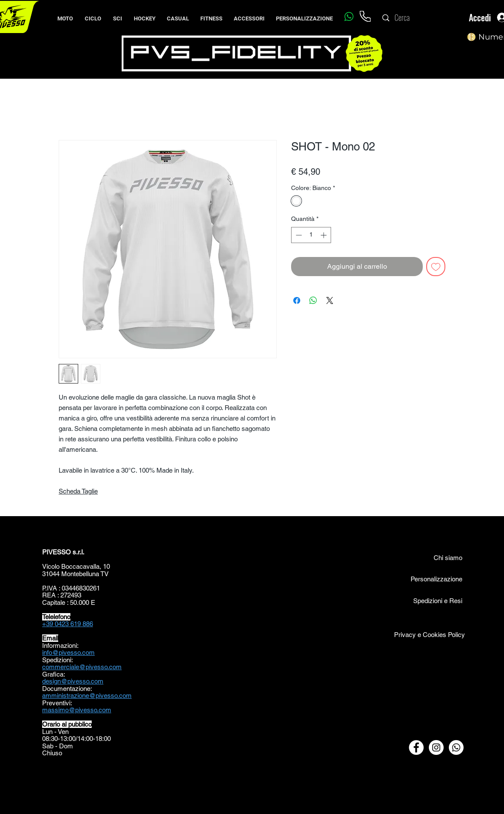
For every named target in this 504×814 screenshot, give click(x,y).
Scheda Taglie (78, 491)
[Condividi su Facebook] (297, 300)
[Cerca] (420, 18)
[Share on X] (330, 300)
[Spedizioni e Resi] (418, 600)
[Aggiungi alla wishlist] (436, 267)
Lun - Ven (55, 732)
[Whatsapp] (349, 16)
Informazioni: (60, 646)
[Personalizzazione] (436, 579)
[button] (93, 15)
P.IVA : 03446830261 (71, 588)
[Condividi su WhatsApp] (313, 300)
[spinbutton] (311, 235)
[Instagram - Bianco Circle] (436, 747)
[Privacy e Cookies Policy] (429, 634)
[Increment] (324, 235)
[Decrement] (298, 235)
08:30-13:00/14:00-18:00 (76, 739)
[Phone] (365, 16)
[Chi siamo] (438, 557)
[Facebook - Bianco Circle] (416, 747)
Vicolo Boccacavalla (71, 566)
